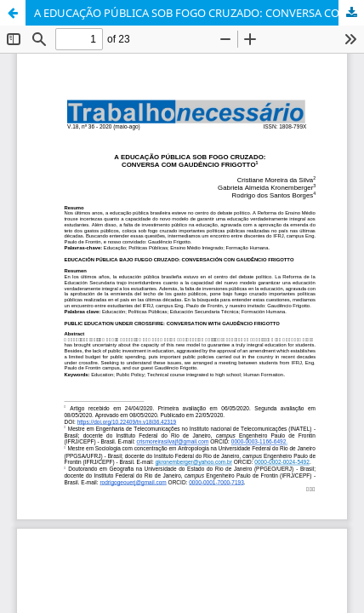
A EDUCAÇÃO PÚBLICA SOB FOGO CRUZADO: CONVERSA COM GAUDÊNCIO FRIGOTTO (199, 13)
